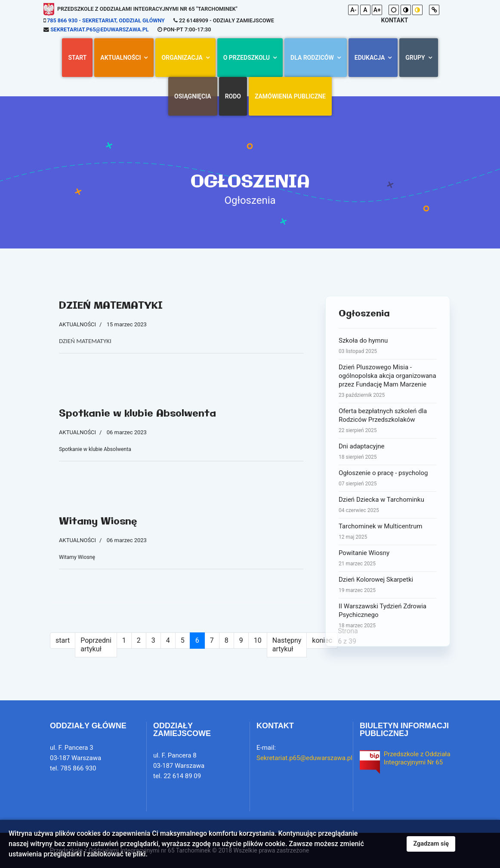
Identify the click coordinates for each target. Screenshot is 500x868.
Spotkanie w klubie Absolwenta (137, 414)
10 (258, 640)
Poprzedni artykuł (96, 645)
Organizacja (182, 58)
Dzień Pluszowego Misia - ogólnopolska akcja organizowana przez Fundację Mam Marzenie (388, 381)
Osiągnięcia (193, 96)
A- (353, 10)
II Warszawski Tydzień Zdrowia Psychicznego (388, 616)
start (63, 640)
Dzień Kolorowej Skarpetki (388, 585)
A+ (377, 10)
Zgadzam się (431, 844)
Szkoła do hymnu (388, 346)
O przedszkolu (247, 58)
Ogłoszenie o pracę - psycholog (388, 478)
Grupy (415, 58)
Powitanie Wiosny (388, 558)
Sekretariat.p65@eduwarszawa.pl (99, 29)
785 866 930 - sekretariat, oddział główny (106, 20)
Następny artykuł (287, 645)
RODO (233, 96)
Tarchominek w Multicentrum (388, 532)
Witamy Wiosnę (98, 522)
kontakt (395, 20)
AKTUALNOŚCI (120, 58)
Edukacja (370, 58)
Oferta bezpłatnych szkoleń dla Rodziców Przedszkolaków (388, 421)
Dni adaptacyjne (388, 452)
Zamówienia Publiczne (290, 96)
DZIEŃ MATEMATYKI (111, 306)
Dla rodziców (312, 58)
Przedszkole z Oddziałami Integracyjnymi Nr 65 (421, 758)
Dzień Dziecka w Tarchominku (388, 505)
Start (77, 58)
